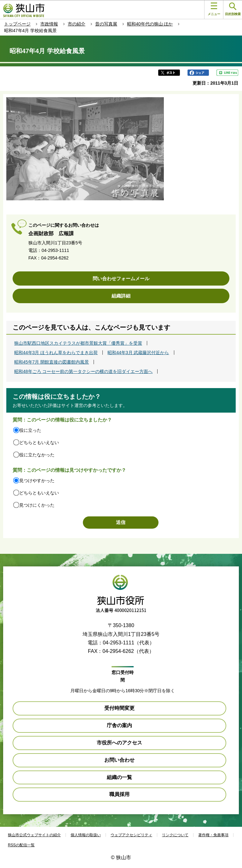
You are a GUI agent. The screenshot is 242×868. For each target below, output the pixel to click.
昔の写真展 (106, 24)
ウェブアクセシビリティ (131, 835)
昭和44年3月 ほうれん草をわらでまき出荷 (56, 353)
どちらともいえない (39, 442)
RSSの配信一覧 (21, 845)
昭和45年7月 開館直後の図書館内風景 (52, 362)
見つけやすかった (37, 481)
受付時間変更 (119, 708)
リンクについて (175, 835)
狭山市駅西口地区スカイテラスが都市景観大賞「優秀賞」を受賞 (78, 343)
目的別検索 (233, 9)
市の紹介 (77, 24)
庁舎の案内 (119, 725)
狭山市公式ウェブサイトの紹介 (34, 835)
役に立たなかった (37, 455)
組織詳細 (121, 296)
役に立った (30, 430)
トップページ (17, 24)
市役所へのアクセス (119, 743)
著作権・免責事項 (213, 835)
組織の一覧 (119, 777)
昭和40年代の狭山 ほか (150, 24)
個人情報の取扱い (86, 835)
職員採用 (119, 794)
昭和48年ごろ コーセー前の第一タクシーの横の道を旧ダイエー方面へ (83, 371)
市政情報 (49, 24)
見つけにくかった (37, 505)
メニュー (214, 9)
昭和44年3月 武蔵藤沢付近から (138, 353)
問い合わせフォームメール (121, 278)
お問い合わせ (119, 760)
